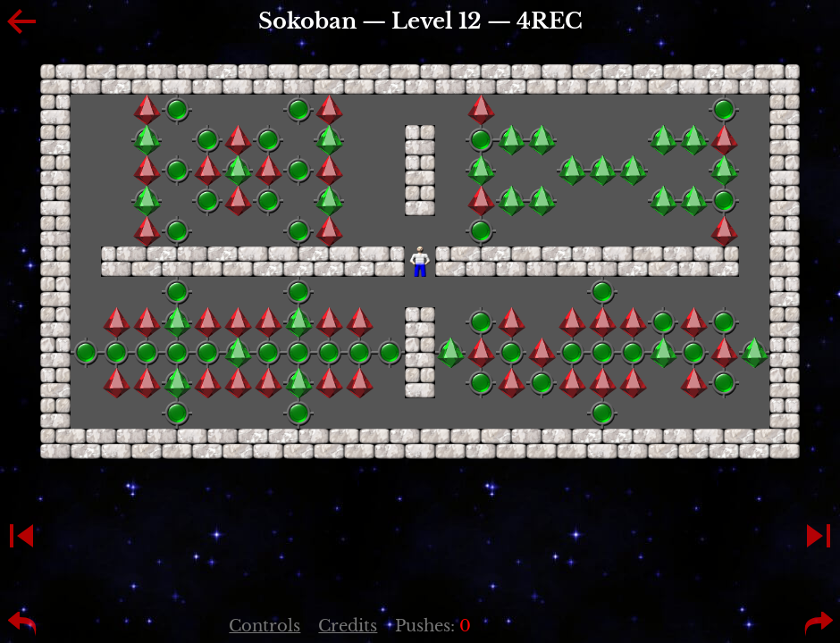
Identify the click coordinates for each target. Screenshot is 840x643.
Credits (348, 626)
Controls (265, 626)
